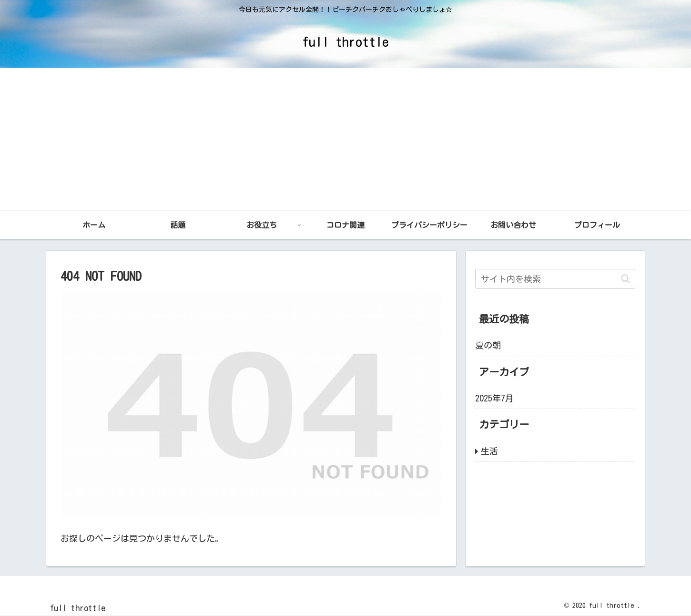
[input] (555, 279)
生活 (489, 451)
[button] (625, 279)
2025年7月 (494, 398)
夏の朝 (488, 345)
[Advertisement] (345, 139)
